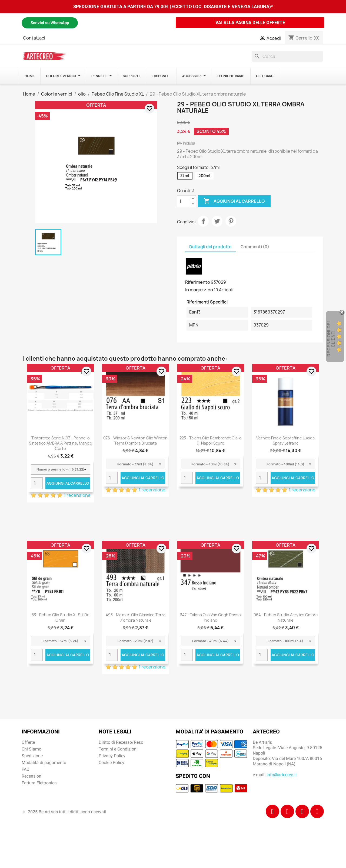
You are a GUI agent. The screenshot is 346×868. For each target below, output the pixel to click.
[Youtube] (317, 811)
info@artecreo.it (282, 775)
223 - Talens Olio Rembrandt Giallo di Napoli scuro (211, 441)
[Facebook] (272, 811)
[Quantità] (184, 201)
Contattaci (34, 38)
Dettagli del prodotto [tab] (210, 247)
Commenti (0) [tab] (255, 247)
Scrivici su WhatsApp (50, 23)
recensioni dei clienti (331, 339)
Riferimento (198, 282)
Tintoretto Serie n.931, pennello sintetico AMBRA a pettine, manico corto (61, 443)
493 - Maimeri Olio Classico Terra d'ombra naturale (136, 617)
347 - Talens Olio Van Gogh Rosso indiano (210, 617)
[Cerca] (287, 56)
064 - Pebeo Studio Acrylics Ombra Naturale (286, 617)
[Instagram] (287, 811)
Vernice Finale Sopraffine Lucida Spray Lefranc (285, 441)
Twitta (217, 221)
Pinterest (231, 221)
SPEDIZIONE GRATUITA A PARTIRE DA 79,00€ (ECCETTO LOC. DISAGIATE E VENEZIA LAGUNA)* (173, 6)
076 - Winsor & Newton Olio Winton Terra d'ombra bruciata (135, 441)
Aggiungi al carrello (234, 201)
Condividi (203, 221)
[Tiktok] (302, 811)
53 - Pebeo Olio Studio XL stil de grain (61, 617)
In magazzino (199, 290)
